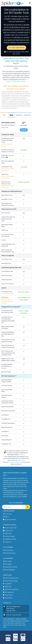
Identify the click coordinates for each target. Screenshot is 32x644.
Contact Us (7, 542)
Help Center (21, 460)
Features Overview (9, 553)
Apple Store (7, 587)
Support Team (8, 531)
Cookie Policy (8, 598)
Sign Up (24, 130)
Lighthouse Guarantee (10, 567)
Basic (12, 115)
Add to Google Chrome (11, 578)
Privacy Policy (8, 595)
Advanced (27, 115)
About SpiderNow (9, 570)
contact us (22, 455)
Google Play (7, 584)
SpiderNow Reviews (10, 539)
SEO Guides (7, 561)
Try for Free (7, 514)
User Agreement (8, 592)
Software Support (9, 536)
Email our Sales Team (10, 528)
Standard (19, 115)
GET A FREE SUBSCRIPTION (16, 48)
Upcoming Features (9, 520)
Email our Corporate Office (14, 615)
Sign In (6, 517)
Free (4, 115)
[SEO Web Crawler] (30, 3)
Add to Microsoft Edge (10, 581)
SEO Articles (7, 564)
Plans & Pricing (8, 550)
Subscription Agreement (15, 462)
